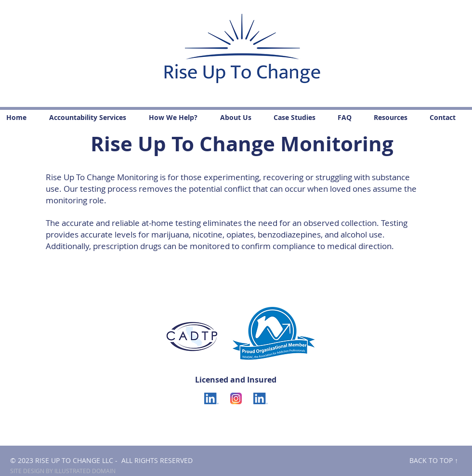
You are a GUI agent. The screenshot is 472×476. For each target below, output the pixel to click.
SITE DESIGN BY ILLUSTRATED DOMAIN (63, 471)
